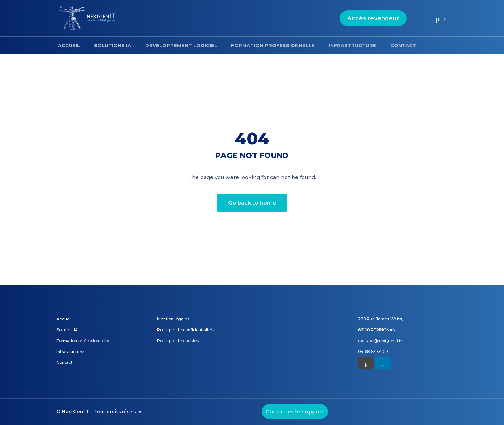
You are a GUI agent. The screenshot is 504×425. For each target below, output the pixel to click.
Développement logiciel (173, 45)
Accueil (68, 45)
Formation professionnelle (262, 45)
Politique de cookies (178, 341)
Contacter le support (295, 412)
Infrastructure (338, 45)
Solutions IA (108, 45)
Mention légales (173, 319)
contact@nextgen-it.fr (380, 341)
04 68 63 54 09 (373, 352)
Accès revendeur (373, 18)
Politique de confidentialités (186, 330)
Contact (386, 45)
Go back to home (252, 203)
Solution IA (67, 330)
